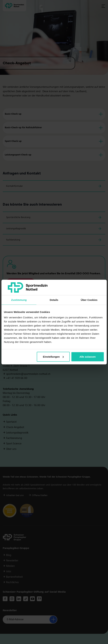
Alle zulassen (88, 357)
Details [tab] (54, 300)
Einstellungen (53, 357)
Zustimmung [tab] (19, 300)
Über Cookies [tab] (89, 300)
